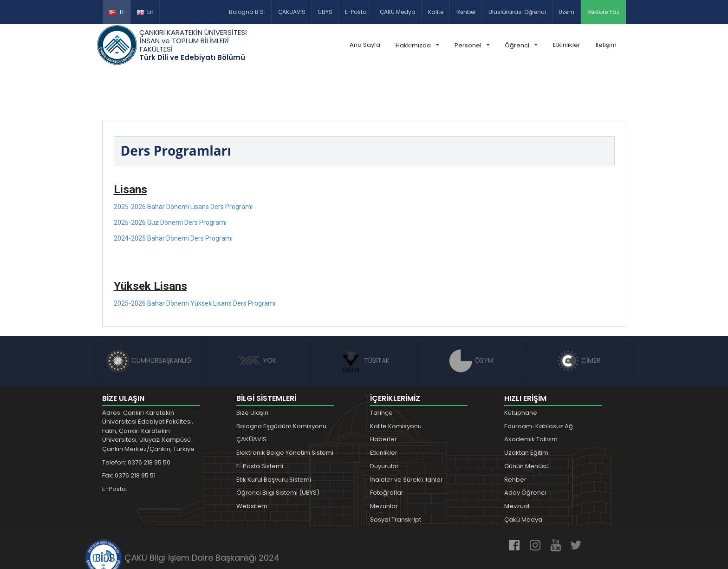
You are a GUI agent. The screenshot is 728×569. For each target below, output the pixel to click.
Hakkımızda (417, 45)
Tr (116, 12)
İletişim (606, 45)
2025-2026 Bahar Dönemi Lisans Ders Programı (183, 164)
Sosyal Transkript (396, 476)
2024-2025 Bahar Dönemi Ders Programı (173, 195)
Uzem (566, 12)
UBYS (325, 12)
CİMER (578, 317)
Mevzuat (517, 463)
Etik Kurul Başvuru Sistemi (274, 436)
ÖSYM (471, 317)
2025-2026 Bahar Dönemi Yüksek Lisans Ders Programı (195, 260)
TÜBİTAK (364, 317)
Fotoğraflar (387, 450)
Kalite (436, 12)
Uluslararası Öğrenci (517, 12)
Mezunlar (384, 463)
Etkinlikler (567, 45)
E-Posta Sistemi (260, 423)
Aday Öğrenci (525, 450)
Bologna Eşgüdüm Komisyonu (281, 383)
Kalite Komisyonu (396, 383)
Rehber (466, 12)
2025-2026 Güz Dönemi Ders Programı (170, 179)
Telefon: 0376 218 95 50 (136, 419)
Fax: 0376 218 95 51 (129, 433)
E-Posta (356, 12)
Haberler (383, 396)
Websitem (252, 463)
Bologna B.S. (247, 12)
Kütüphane (521, 370)
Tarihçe (381, 370)
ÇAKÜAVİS (292, 12)
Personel (472, 45)
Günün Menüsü (526, 423)
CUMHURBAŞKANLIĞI (149, 317)
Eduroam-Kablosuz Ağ (539, 383)
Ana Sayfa (365, 45)
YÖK (257, 317)
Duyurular (384, 423)
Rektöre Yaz (603, 12)
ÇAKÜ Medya (398, 12)
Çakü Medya (523, 476)
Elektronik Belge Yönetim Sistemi (285, 409)
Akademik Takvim (531, 396)
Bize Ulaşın (252, 370)
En (145, 12)
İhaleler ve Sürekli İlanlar (406, 436)
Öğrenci (521, 45)
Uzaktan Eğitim (526, 409)
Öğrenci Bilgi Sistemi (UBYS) (278, 450)
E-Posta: (115, 446)
